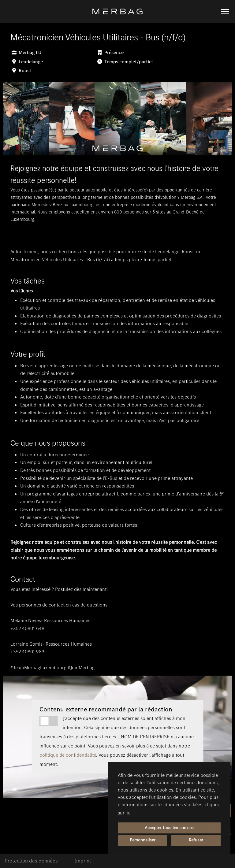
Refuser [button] (196, 840)
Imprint (83, 861)
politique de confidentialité (68, 755)
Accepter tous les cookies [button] (169, 828)
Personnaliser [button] (143, 840)
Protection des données (31, 861)
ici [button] (129, 813)
